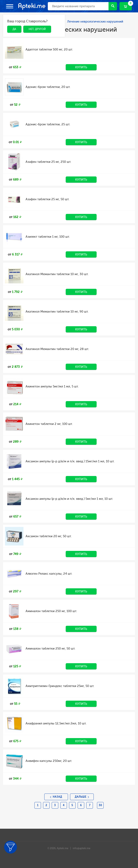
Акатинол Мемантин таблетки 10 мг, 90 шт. (57, 312)
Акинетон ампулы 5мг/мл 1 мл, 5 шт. (52, 386)
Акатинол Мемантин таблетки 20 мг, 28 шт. (57, 349)
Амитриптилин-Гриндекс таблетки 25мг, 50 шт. (60, 686)
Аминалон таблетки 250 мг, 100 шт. (51, 611)
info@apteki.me (82, 848)
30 (100, 805)
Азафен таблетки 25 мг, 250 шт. (48, 162)
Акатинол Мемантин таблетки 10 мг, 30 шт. (57, 274)
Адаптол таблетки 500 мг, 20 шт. (49, 49)
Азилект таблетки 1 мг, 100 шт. (48, 237)
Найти (113, 6)
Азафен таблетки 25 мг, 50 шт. (47, 199)
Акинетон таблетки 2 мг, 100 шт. (49, 424)
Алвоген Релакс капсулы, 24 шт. (49, 574)
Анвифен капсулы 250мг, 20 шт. (49, 761)
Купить (81, 67)
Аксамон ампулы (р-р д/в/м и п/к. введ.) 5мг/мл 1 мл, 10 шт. (69, 499)
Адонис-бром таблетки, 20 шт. (48, 87)
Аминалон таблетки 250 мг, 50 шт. (50, 649)
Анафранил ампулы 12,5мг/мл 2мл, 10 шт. (56, 723)
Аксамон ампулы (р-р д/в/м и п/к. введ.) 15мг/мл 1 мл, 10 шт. (70, 461)
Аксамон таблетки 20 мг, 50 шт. (49, 536)
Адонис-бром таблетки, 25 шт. (48, 124)
